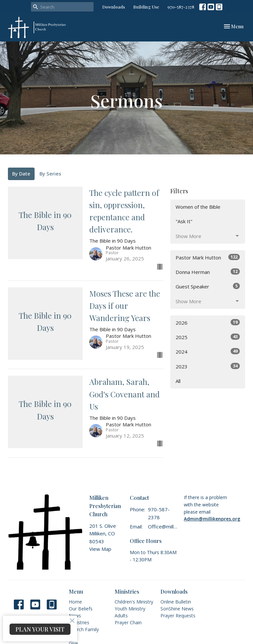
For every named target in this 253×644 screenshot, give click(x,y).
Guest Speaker (208, 286)
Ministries (79, 622)
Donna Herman (208, 272)
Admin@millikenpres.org (212, 519)
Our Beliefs (81, 609)
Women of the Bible (198, 207)
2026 (208, 322)
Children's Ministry (134, 602)
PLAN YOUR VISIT (40, 629)
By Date (21, 174)
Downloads (113, 7)
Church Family (84, 629)
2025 (208, 337)
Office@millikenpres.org (163, 526)
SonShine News (177, 609)
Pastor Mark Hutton (208, 257)
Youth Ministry (130, 609)
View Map (100, 549)
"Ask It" (184, 221)
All (178, 381)
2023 (208, 366)
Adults (121, 616)
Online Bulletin (176, 602)
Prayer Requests (178, 616)
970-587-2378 (181, 7)
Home (75, 602)
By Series (50, 174)
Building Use (146, 7)
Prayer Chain (128, 622)
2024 (208, 351)
